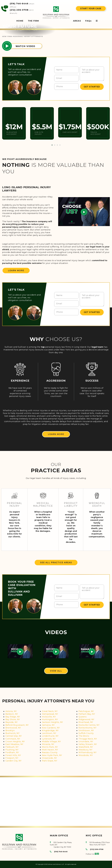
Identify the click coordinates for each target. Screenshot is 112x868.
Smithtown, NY (86, 731)
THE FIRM (33, 21)
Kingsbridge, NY (50, 731)
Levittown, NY (49, 733)
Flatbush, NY (12, 747)
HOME (20, 21)
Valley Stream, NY (88, 744)
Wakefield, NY (86, 747)
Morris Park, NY (50, 747)
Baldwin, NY (12, 714)
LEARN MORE (16, 271)
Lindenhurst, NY (50, 736)
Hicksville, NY (49, 717)
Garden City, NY (14, 761)
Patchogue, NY (86, 711)
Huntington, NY (50, 719)
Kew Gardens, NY (51, 728)
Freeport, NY (12, 758)
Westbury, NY (85, 750)
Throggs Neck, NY (88, 739)
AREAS (77, 21)
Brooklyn (10, 731)
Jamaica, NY (48, 725)
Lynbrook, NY (49, 739)
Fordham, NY (12, 752)
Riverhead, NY (86, 722)
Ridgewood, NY (86, 719)
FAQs (88, 21)
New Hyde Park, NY (52, 755)
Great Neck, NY (50, 711)
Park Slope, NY (50, 761)
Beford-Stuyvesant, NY (17, 725)
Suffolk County (86, 733)
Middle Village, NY (51, 742)
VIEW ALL (56, 671)
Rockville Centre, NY (89, 725)
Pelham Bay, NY (87, 714)
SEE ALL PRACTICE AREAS (56, 563)
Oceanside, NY (49, 758)
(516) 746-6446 (19, 4)
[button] (52, 145)
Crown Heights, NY (15, 742)
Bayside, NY (12, 722)
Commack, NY (13, 739)
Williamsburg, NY (87, 752)
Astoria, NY (11, 711)
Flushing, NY (12, 750)
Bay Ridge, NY (13, 717)
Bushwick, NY (12, 733)
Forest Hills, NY (13, 755)
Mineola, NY (48, 744)
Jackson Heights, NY (52, 722)
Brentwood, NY (13, 728)
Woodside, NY (86, 755)
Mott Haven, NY (50, 750)
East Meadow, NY (14, 744)
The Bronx (84, 736)
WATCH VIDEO (25, 46)
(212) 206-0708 (19, 10)
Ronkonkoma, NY (87, 728)
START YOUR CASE (91, 9)
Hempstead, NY (50, 714)
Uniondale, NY (86, 742)
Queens (83, 717)
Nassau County (50, 752)
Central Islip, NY (14, 736)
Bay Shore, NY (13, 719)
